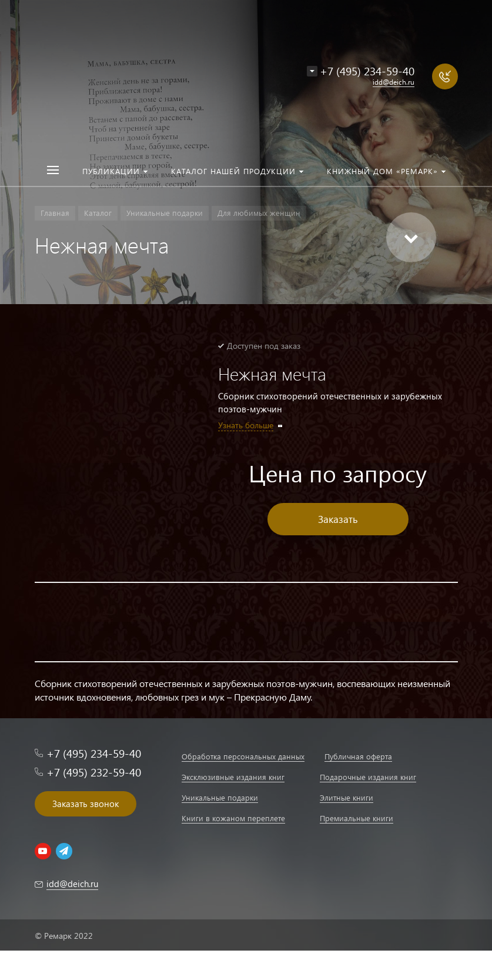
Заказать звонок (86, 804)
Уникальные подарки (220, 797)
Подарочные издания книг (368, 777)
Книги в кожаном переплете (233, 818)
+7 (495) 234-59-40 (367, 71)
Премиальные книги (357, 818)
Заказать (338, 519)
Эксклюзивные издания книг (233, 777)
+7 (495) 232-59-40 (94, 772)
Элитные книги (347, 797)
